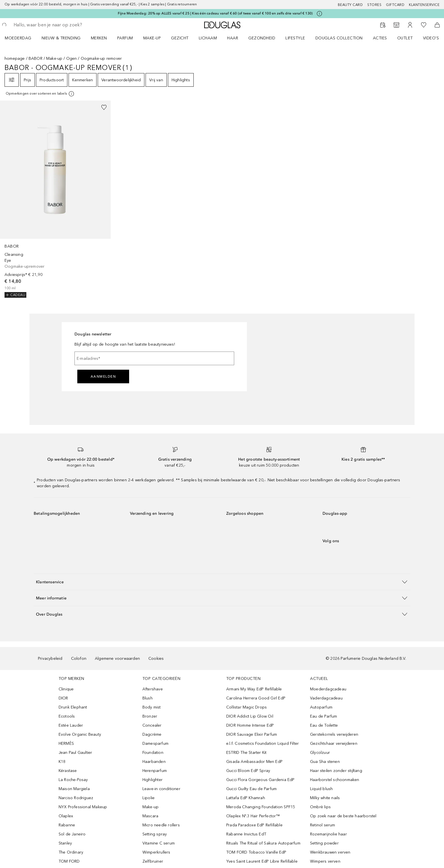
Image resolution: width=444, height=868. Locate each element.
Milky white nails (325, 798)
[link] (55, 199)
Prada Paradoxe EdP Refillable (254, 825)
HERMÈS (66, 743)
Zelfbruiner (153, 861)
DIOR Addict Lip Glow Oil (250, 716)
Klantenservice (424, 5)
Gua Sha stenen (325, 762)
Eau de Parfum (324, 716)
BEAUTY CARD (350, 5)
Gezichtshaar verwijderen (334, 743)
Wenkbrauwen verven (330, 852)
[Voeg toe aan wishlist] (104, 107)
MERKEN (99, 38)
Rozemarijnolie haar (328, 834)
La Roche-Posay (73, 780)
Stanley (65, 843)
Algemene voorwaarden (117, 659)
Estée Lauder (71, 725)
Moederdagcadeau (328, 689)
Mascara (150, 816)
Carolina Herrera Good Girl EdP (256, 698)
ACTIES (380, 38)
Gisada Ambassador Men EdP (254, 762)
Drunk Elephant (73, 707)
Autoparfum (321, 707)
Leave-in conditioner (161, 789)
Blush (148, 698)
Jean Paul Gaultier (75, 753)
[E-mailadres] (154, 358)
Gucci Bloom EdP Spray (248, 771)
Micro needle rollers (161, 825)
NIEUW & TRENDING (61, 38)
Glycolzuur (320, 753)
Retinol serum (323, 825)
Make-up (54, 58)
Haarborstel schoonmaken (335, 780)
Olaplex (66, 816)
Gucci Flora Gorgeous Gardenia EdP (261, 780)
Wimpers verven (325, 861)
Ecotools (67, 716)
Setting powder (324, 843)
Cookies (156, 659)
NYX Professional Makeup (83, 807)
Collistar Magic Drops (246, 707)
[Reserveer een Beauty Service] (383, 25)
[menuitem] (22, 38)
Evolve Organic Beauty (80, 734)
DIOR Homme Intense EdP (250, 725)
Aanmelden (103, 376)
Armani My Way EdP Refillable (254, 689)
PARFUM (125, 38)
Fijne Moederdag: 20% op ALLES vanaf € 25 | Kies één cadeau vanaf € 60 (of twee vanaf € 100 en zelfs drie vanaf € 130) (215, 13)
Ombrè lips (320, 807)
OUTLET (405, 38)
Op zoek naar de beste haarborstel (343, 816)
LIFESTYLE (295, 38)
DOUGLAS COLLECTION (339, 38)
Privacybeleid (50, 659)
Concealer (152, 725)
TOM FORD (69, 861)
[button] (222, 582)
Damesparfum (155, 743)
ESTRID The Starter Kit (246, 753)
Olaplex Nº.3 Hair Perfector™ (253, 816)
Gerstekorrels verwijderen (334, 734)
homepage (15, 58)
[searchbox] (55, 25)
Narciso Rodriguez (76, 798)
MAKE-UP (152, 38)
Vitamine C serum (159, 843)
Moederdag (18, 38)
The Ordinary (71, 852)
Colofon (79, 659)
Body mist (152, 707)
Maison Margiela (74, 789)
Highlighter (152, 780)
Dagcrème (152, 734)
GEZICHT (180, 38)
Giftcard (395, 5)
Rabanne (67, 825)
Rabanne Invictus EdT (246, 834)
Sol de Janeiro (72, 834)
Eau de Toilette (324, 725)
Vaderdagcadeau (326, 698)
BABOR (36, 58)
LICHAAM (208, 38)
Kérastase (68, 771)
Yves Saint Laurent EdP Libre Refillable (262, 861)
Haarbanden (154, 762)
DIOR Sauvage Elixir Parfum (252, 734)
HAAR (233, 38)
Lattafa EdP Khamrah (246, 798)
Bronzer (150, 716)
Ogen (72, 58)
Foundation (153, 753)
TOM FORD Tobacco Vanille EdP (256, 852)
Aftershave (153, 689)
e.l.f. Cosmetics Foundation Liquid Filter (262, 743)
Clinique (66, 689)
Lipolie (149, 798)
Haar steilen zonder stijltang (336, 771)
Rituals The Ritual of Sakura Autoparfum (263, 843)
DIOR (63, 698)
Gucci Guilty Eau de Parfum (251, 789)
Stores (374, 5)
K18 (62, 762)
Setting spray (155, 834)
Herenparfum (155, 771)
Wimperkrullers (156, 852)
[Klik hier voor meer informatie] (319, 14)
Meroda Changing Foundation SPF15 (261, 807)
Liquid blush (321, 789)
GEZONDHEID (262, 38)
